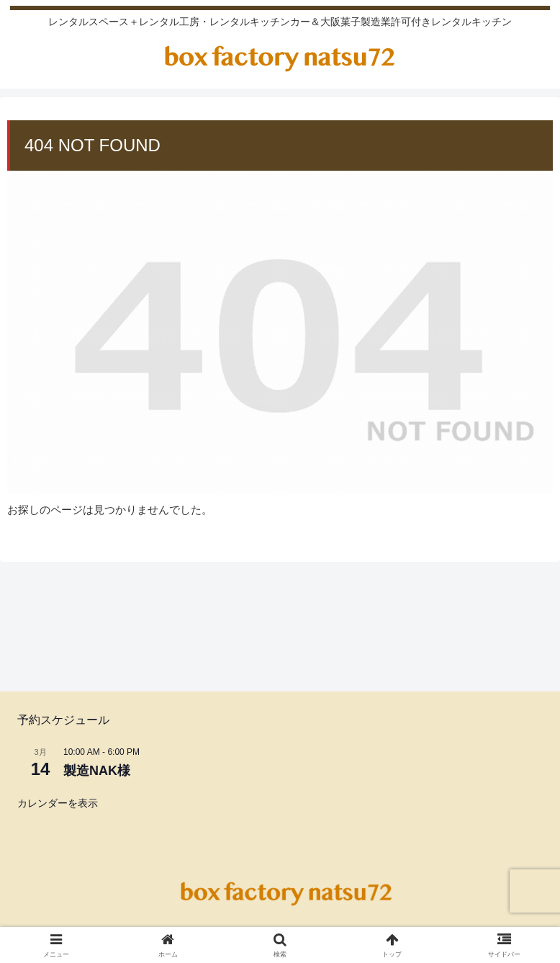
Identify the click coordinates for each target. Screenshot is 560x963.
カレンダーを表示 (58, 803)
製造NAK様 (97, 771)
